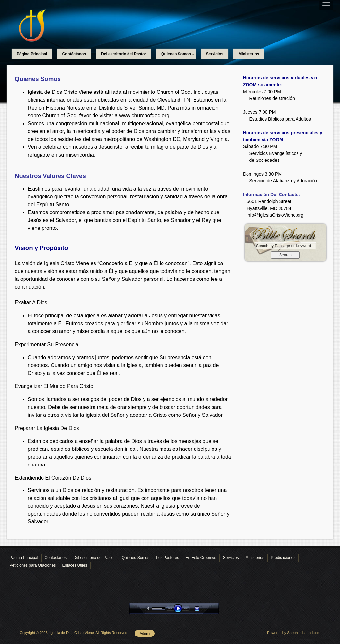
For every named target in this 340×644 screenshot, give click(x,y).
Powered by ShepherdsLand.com (294, 633)
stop (203, 609)
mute (149, 609)
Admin (145, 633)
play (179, 609)
